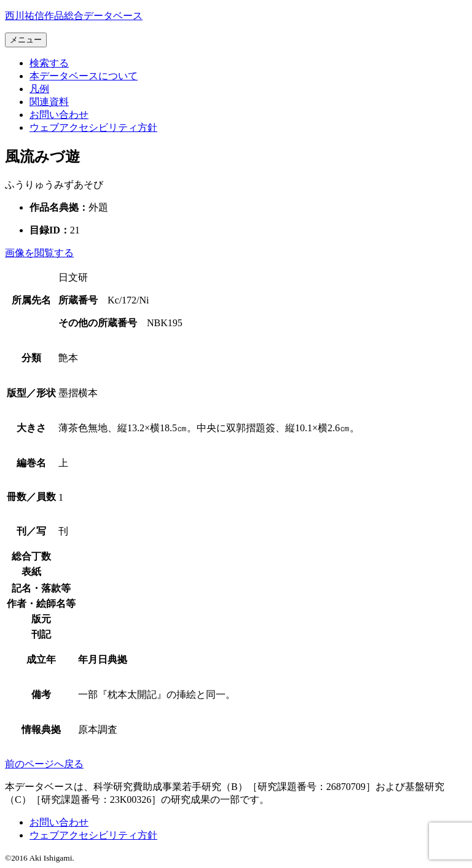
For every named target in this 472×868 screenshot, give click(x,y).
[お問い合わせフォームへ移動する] (59, 115)
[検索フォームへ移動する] (49, 63)
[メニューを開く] (26, 40)
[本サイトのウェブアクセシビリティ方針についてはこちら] (93, 127)
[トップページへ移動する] (74, 16)
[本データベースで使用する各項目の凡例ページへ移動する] (39, 89)
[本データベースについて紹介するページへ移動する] (84, 76)
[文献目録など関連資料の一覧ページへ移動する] (49, 102)
